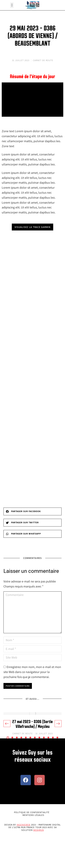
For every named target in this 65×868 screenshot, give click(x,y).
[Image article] (32, 714)
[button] (12, 5)
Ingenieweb (23, 825)
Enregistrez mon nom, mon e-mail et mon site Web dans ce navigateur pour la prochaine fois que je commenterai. (32, 672)
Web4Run (39, 830)
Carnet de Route (43, 60)
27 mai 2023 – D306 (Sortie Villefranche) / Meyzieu (32, 724)
